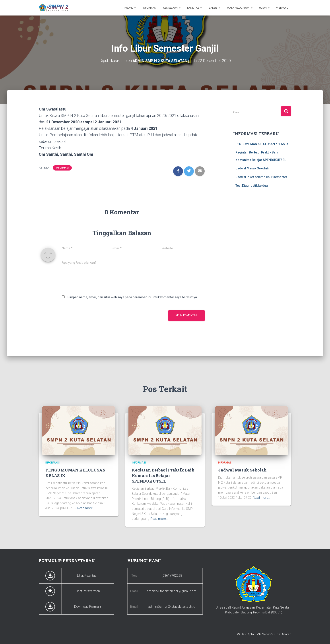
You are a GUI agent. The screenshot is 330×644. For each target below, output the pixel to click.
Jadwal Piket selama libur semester (261, 177)
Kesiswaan (172, 8)
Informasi (149, 8)
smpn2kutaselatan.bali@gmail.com (172, 591)
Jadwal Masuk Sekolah (252, 168)
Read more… (86, 508)
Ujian (264, 8)
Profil (130, 8)
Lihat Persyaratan (88, 591)
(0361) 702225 (172, 576)
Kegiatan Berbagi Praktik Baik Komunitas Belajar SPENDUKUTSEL (163, 475)
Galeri (214, 8)
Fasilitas (195, 8)
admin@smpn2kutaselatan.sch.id (172, 607)
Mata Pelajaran (240, 8)
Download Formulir (88, 607)
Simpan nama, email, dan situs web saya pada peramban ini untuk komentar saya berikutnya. (133, 297)
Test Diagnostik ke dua (252, 185)
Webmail (282, 8)
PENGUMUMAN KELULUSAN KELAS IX (262, 144)
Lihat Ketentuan (88, 576)
